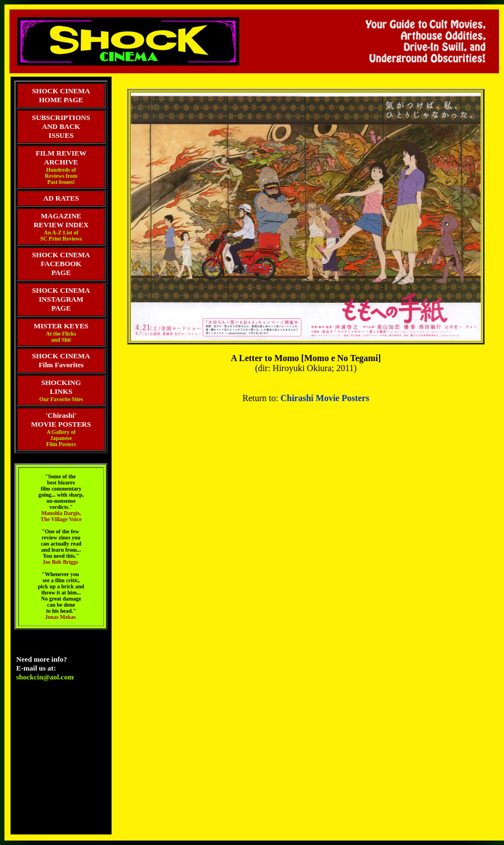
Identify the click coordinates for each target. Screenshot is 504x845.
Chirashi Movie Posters (325, 398)
